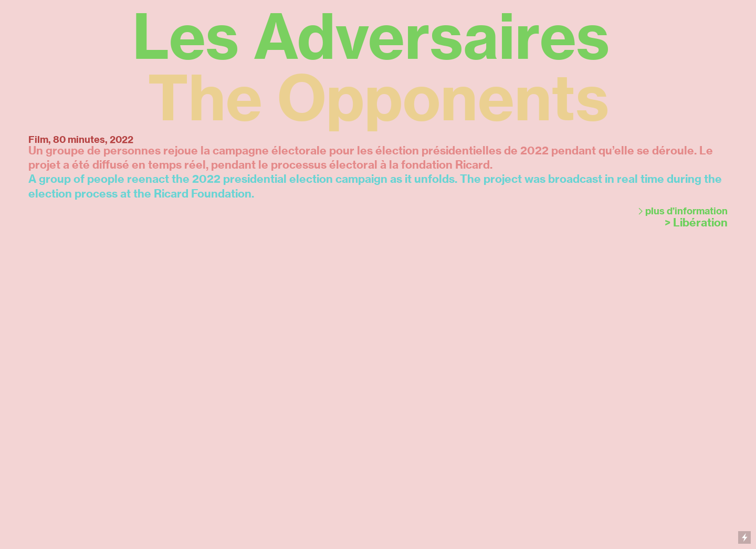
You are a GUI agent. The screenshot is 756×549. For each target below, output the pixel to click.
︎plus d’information (682, 211)
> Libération (696, 222)
